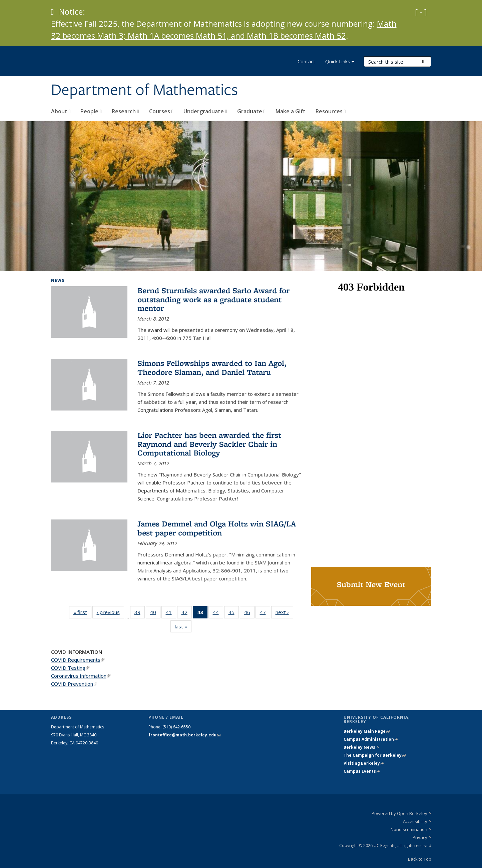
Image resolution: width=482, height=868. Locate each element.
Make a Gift (291, 111)
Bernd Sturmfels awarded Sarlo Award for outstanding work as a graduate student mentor (213, 299)
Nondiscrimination (411, 829)
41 (171, 613)
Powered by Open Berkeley (401, 813)
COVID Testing (70, 668)
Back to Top (420, 859)
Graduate (251, 111)
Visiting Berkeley (364, 763)
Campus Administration (371, 739)
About (61, 111)
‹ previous (110, 612)
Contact (306, 61)
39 (140, 613)
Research (125, 111)
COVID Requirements (78, 660)
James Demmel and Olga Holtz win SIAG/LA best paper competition (217, 528)
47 (265, 613)
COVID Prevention (74, 684)
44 (218, 613)
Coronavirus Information (81, 676)
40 (155, 613)
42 (187, 613)
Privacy (422, 837)
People (91, 111)
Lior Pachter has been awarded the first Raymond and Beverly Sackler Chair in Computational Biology (209, 444)
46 (249, 613)
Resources (331, 111)
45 (234, 613)
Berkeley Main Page (367, 731)
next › (284, 612)
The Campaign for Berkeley (375, 755)
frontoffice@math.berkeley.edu (184, 735)
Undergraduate (205, 111)
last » (183, 626)
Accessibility (417, 821)
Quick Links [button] (340, 62)
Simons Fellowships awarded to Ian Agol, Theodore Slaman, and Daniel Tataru (212, 367)
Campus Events (362, 771)
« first (82, 612)
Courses (161, 111)
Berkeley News (361, 747)
